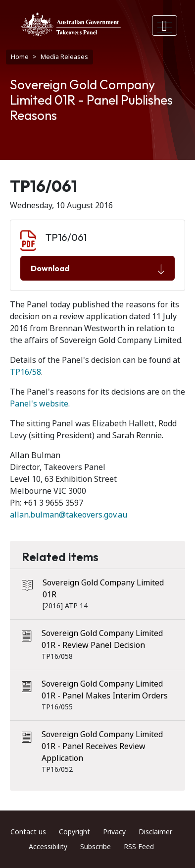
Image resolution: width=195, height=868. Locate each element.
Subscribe (96, 847)
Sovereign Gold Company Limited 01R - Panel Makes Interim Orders (105, 690)
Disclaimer (155, 832)
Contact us (28, 832)
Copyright (74, 832)
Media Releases (64, 57)
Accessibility (48, 847)
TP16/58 (25, 372)
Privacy (114, 832)
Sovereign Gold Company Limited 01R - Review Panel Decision (102, 639)
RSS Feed (139, 847)
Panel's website (39, 404)
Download (97, 269)
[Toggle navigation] (165, 26)
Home (20, 57)
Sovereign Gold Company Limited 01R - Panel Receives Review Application (102, 746)
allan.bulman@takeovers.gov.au (69, 515)
